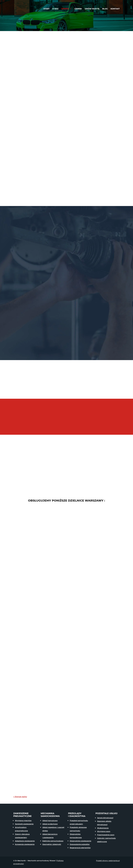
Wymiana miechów (23, 821)
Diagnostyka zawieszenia (80, 841)
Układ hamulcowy (50, 821)
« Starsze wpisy (20, 797)
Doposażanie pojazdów (80, 844)
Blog (105, 9)
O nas (55, 9)
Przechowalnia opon (106, 835)
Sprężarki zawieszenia (24, 824)
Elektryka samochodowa (53, 841)
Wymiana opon (104, 831)
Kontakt (115, 9)
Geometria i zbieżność (52, 844)
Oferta (65, 9)
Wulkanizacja (103, 828)
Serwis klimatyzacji (105, 818)
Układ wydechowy (50, 824)
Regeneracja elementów (80, 848)
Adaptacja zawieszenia (25, 841)
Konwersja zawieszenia (25, 844)
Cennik (78, 9)
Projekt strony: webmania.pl (108, 861)
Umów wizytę (92, 9)
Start (46, 9)
